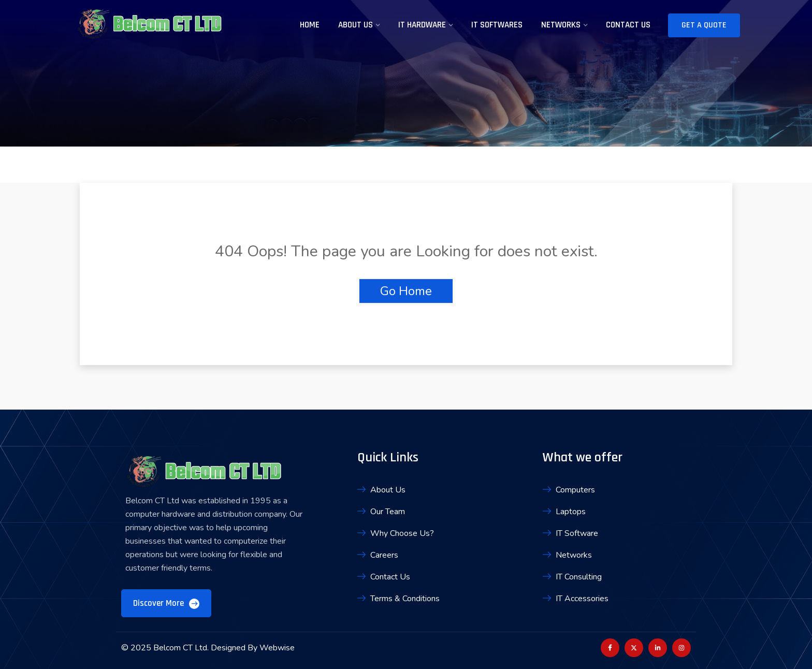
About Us (356, 25)
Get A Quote (704, 25)
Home (310, 25)
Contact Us (628, 25)
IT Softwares (497, 25)
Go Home (406, 291)
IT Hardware (422, 25)
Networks (561, 25)
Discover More (166, 603)
